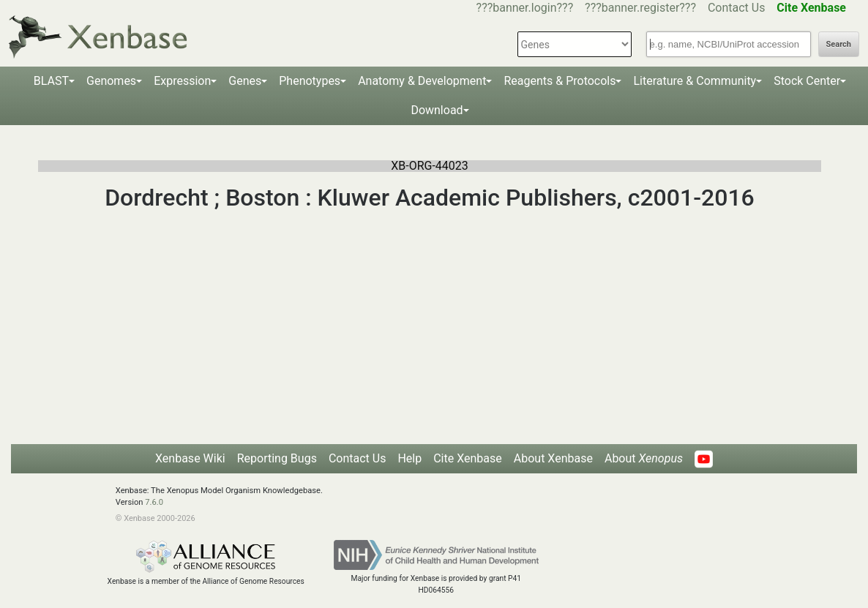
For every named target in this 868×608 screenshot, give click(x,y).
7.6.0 (154, 502)
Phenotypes (310, 81)
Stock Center (807, 81)
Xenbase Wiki (190, 458)
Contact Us (737, 8)
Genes (245, 81)
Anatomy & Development (422, 81)
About (644, 458)
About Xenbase (553, 458)
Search (839, 44)
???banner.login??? (525, 8)
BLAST (51, 81)
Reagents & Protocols (560, 81)
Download (437, 110)
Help (409, 458)
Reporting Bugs (277, 458)
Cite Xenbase (468, 458)
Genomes (111, 81)
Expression (182, 81)
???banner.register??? (640, 8)
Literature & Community (695, 81)
